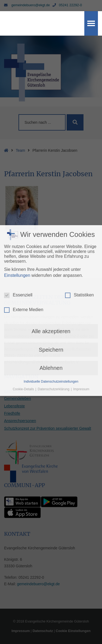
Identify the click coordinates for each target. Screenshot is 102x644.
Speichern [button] (51, 272)
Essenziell (18, 218)
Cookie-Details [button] (24, 311)
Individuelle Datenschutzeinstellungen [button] (51, 304)
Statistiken (79, 218)
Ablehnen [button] (51, 290)
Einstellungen (17, 198)
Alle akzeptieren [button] (51, 254)
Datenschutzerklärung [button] (54, 311)
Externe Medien (24, 232)
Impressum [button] (81, 311)
